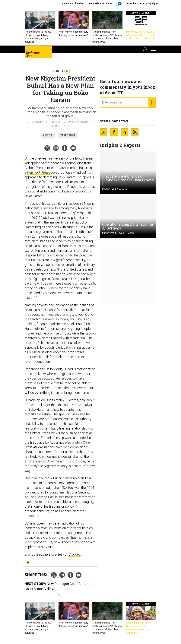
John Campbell (38, 122)
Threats (60, 71)
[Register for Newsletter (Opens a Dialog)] (152, 103)
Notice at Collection (73, 4)
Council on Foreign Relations (70, 122)
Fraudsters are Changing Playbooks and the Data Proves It (128, 180)
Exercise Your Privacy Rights (143, 4)
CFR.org (74, 554)
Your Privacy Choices (105, 4)
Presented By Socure (115, 189)
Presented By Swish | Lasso (118, 233)
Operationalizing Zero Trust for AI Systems (128, 226)
